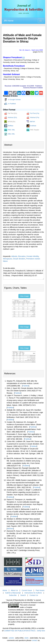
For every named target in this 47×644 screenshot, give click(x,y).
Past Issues (40, 590)
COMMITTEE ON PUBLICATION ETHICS (20, 631)
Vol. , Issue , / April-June (31, 50)
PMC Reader (33, 130)
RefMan (9, 126)
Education (22, 256)
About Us (14, 590)
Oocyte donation (19, 259)
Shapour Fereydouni (12, 57)
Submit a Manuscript (13, 593)
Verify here (41, 631)
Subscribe (13, 595)
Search (23, 595)
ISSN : (31, 638)
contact (34, 640)
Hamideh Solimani (11, 74)
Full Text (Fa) (33, 114)
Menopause (7, 259)
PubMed (26, 386)
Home (5, 590)
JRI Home (9, 21)
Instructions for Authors (33, 593)
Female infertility (33, 256)
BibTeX (31, 122)
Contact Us (34, 595)
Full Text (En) (11, 114)
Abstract (10, 529)
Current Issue (27, 590)
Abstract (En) (11, 118)
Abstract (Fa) (33, 118)
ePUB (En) (10, 122)
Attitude (14, 256)
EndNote (31, 126)
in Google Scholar (12, 100)
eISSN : (16, 638)
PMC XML (10, 130)
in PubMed (10, 104)
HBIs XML (10, 134)
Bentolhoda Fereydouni (14, 66)
